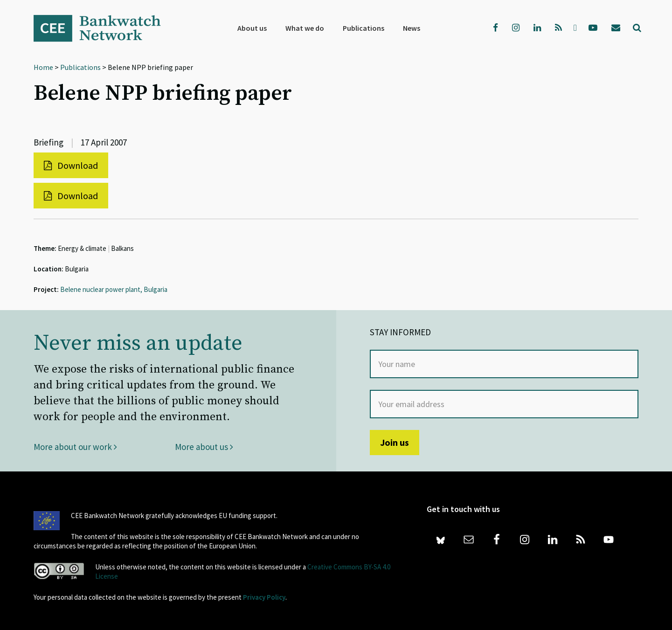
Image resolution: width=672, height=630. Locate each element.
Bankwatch (104, 28)
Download (71, 165)
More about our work (75, 447)
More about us (204, 447)
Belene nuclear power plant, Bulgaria (114, 289)
